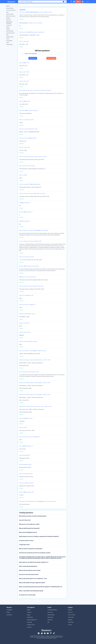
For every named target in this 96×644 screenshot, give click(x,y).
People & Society (10, 37)
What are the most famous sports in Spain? (30, 570)
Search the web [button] (33, 58)
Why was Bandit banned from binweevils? (29, 528)
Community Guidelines (52, 610)
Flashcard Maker (51, 615)
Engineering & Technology (9, 23)
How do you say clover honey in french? (29, 574)
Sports (8, 43)
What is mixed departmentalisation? (28, 566)
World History (30, 617)
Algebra (29, 610)
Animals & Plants (10, 8)
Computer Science (31, 625)
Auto (7, 12)
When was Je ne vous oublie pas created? (29, 524)
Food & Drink (9, 25)
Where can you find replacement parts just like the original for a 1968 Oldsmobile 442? (41, 587)
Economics (29, 627)
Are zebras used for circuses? (26, 541)
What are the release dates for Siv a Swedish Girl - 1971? (33, 579)
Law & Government (10, 33)
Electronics (9, 20)
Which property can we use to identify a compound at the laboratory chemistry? (39, 536)
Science (8, 39)
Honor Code (50, 612)
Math (7, 35)
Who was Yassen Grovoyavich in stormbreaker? (31, 549)
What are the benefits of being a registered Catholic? (32, 583)
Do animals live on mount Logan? (27, 595)
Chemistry (29, 612)
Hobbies (8, 29)
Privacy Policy (71, 617)
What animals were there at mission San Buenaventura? (33, 516)
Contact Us (70, 612)
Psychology (29, 622)
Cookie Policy (71, 622)
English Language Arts (32, 620)
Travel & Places (9, 45)
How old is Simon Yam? (25, 520)
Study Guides (50, 617)
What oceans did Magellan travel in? (28, 532)
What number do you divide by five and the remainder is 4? (34, 562)
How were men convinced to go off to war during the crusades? (35, 553)
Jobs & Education (10, 31)
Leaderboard (9, 610)
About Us (70, 610)
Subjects (8, 6)
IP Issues (70, 625)
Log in (87, 2)
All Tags (8, 612)
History (8, 27)
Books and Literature (11, 16)
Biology (29, 615)
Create (78, 2)
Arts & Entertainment (11, 10)
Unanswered (9, 615)
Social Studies (9, 41)
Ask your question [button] (51, 58)
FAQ (48, 622)
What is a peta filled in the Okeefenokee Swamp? (31, 591)
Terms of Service (71, 615)
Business (8, 18)
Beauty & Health (10, 14)
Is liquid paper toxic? (24, 545)
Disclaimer (70, 620)
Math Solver (50, 620)
